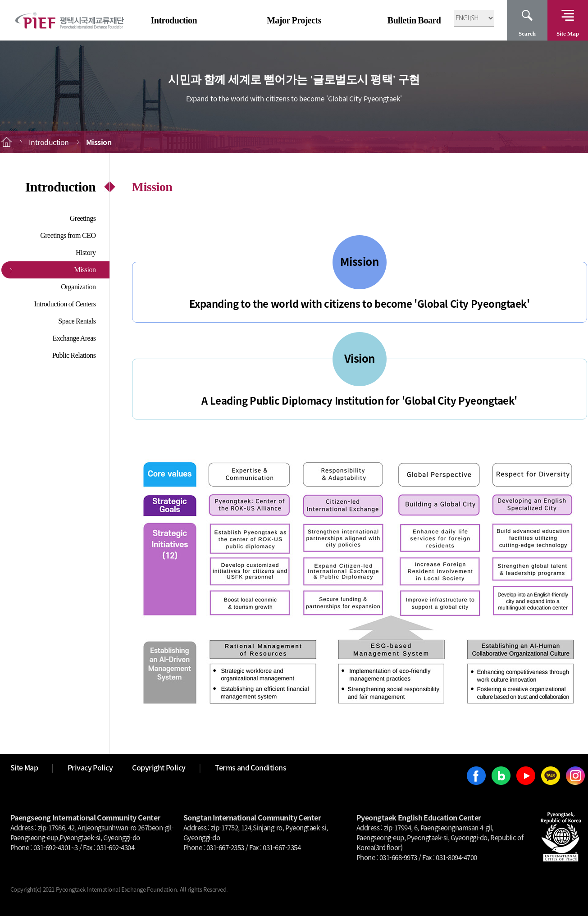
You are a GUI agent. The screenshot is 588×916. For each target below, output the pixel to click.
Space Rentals (77, 321)
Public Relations (74, 355)
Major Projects (294, 20)
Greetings (83, 218)
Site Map (568, 34)
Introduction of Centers (65, 304)
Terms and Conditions (251, 767)
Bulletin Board (414, 20)
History (86, 253)
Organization (78, 287)
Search (527, 34)
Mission (85, 270)
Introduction (174, 20)
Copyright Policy (159, 767)
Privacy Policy (90, 767)
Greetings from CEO (68, 235)
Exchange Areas (74, 338)
